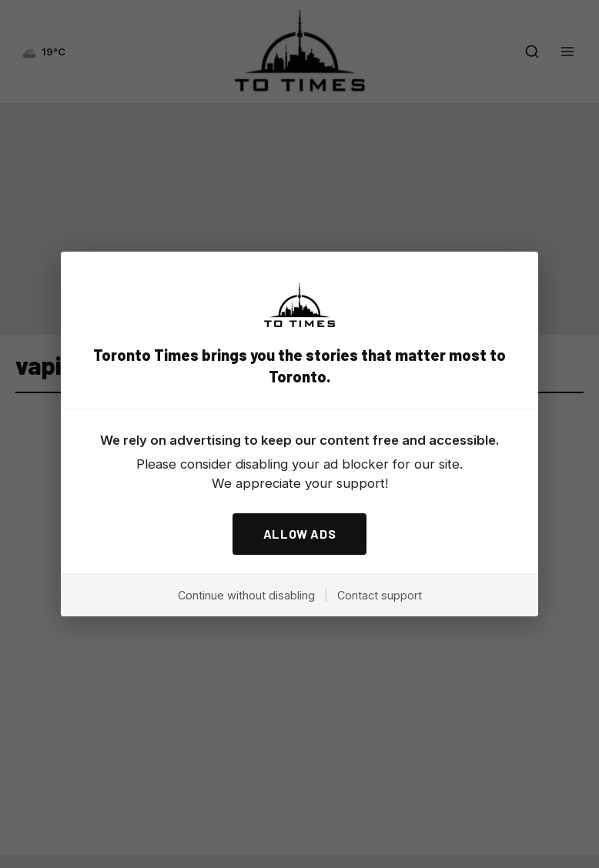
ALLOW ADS (300, 534)
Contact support (380, 595)
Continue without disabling (246, 595)
